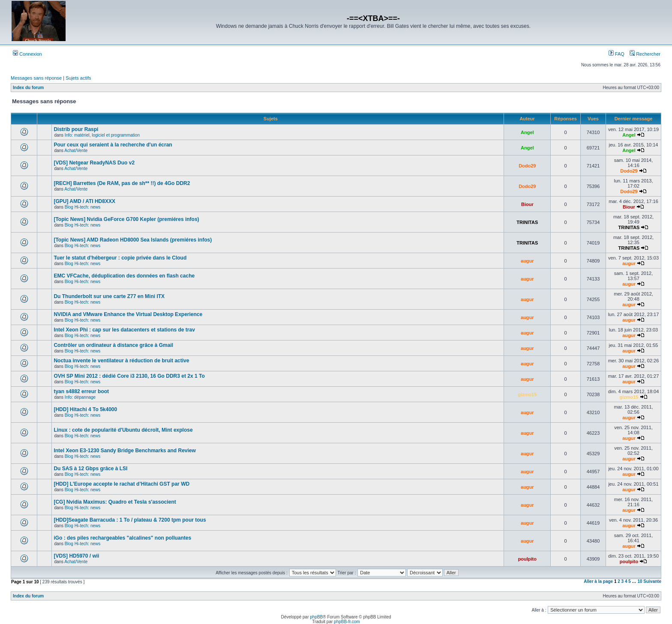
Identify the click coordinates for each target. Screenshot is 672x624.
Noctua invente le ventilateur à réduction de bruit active (121, 361)
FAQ (616, 54)
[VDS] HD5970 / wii (76, 556)
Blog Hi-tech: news (82, 207)
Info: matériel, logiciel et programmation (102, 135)
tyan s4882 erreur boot (81, 391)
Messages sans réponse (36, 78)
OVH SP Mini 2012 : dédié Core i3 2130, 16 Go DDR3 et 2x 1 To (129, 376)
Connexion (27, 54)
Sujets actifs (78, 78)
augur (527, 261)
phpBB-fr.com (347, 622)
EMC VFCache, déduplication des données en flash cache (124, 276)
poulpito (527, 559)
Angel (527, 132)
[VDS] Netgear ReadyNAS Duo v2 (94, 163)
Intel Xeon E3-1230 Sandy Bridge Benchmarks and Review (124, 451)
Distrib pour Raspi (76, 129)
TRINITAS (527, 222)
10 (640, 581)
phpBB (316, 617)
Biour (527, 204)
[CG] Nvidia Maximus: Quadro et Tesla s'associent (115, 502)
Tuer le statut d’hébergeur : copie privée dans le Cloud (120, 258)
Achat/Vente (76, 151)
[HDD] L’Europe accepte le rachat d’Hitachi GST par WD (121, 484)
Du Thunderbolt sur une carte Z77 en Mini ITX (109, 296)
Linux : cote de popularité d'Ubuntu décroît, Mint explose (123, 430)
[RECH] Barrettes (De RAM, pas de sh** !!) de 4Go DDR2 (122, 183)
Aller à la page (598, 581)
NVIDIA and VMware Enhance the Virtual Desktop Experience (128, 314)
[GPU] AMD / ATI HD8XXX (84, 201)
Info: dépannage (80, 397)
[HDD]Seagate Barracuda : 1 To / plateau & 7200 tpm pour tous (130, 520)
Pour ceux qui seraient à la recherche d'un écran (113, 145)
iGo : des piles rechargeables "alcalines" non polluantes (122, 538)
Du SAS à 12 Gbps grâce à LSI (90, 469)
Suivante (652, 581)
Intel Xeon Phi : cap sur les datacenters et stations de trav (124, 330)
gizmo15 (527, 394)
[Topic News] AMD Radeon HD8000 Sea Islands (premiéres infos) (133, 240)
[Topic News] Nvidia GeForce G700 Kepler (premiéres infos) (126, 219)
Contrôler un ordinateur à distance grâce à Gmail (113, 345)
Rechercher (645, 54)
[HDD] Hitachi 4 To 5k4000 (85, 409)
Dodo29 (527, 166)
